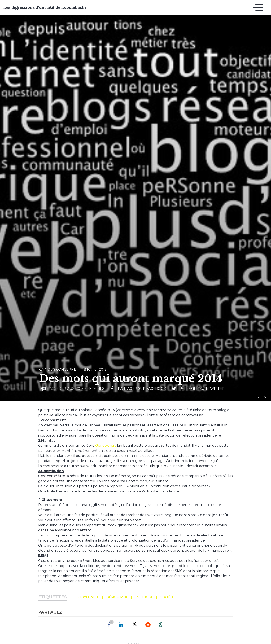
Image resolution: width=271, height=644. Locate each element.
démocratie (117, 597)
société (167, 597)
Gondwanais (106, 446)
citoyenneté (88, 597)
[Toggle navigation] (257, 7)
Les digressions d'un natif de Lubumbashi (45, 7)
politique (144, 597)
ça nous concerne (58, 370)
